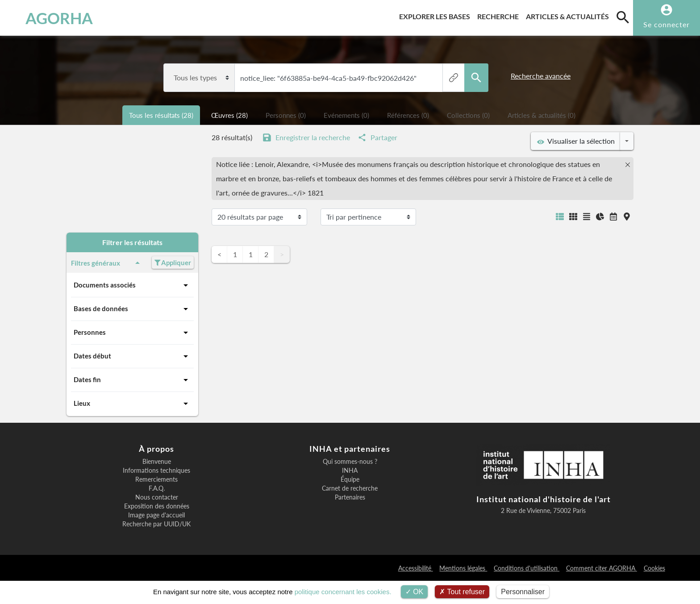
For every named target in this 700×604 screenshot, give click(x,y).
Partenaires (350, 497)
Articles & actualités (569, 15)
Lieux (132, 404)
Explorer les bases (436, 15)
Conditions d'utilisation (527, 568)
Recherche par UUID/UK (156, 524)
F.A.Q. (157, 488)
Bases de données (132, 309)
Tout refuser (462, 592)
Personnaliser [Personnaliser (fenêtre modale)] (523, 592)
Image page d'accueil (156, 515)
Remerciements (156, 479)
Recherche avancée (541, 76)
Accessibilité (416, 568)
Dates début (132, 356)
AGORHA (55, 18)
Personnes (132, 333)
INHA (350, 471)
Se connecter (667, 24)
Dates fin (132, 380)
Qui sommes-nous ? (350, 462)
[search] (623, 17)
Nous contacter (157, 497)
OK (415, 592)
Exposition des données (157, 506)
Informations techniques (156, 471)
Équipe (350, 479)
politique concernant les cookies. (343, 592)
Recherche (500, 15)
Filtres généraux (107, 263)
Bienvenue (157, 462)
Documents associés (132, 285)
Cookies (654, 568)
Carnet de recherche (350, 488)
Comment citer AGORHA (602, 568)
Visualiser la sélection (576, 141)
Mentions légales (463, 568)
